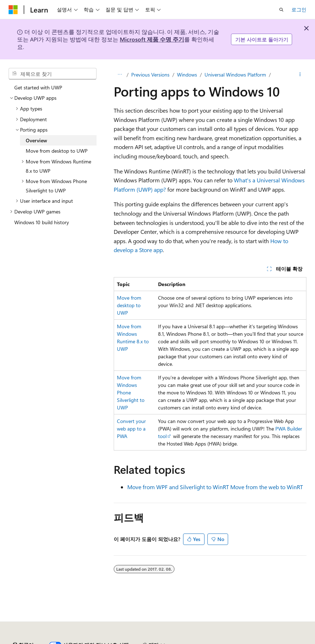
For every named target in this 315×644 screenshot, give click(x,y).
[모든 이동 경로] (120, 75)
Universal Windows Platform (235, 75)
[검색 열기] (281, 10)
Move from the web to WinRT (267, 487)
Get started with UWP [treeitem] (38, 87)
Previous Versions (150, 75)
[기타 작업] (300, 75)
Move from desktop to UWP (129, 305)
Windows (187, 75)
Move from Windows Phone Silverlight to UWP (131, 392)
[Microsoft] (13, 10)
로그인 (299, 9)
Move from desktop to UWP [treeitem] (57, 151)
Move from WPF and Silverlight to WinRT (178, 487)
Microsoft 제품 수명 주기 (152, 39)
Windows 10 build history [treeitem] (42, 222)
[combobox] (53, 74)
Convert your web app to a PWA (131, 429)
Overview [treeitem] (36, 140)
